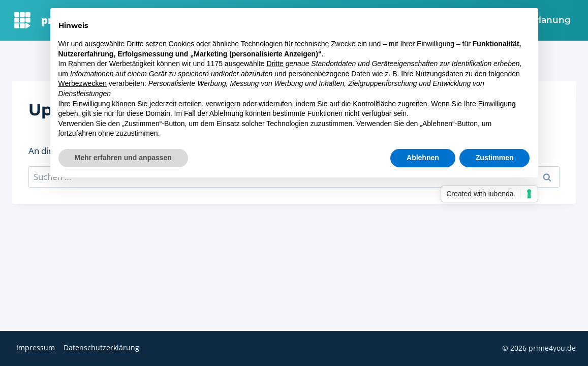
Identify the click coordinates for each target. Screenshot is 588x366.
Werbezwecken (83, 83)
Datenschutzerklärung (101, 347)
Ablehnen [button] (423, 158)
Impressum (36, 347)
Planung (552, 20)
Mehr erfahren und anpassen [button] (123, 158)
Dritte (275, 64)
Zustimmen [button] (495, 158)
